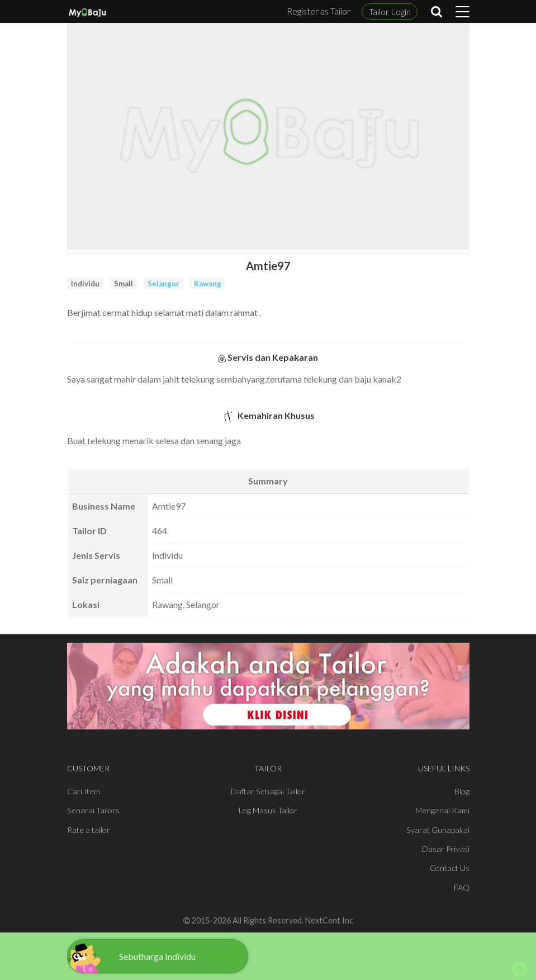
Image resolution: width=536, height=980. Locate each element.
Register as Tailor (319, 11)
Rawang (208, 284)
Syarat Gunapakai (438, 830)
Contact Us (450, 868)
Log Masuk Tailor (268, 810)
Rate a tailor (89, 830)
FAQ (462, 887)
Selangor (163, 284)
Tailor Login (390, 11)
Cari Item (84, 791)
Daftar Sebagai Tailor (268, 791)
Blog (462, 791)
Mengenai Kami (442, 810)
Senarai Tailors (93, 810)
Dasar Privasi (446, 849)
